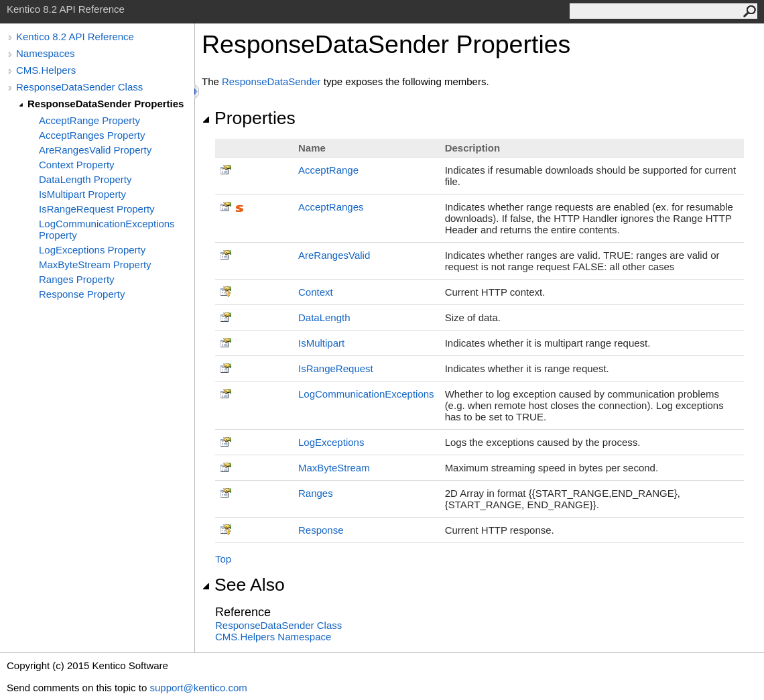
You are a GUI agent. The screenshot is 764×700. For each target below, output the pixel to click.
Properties (249, 118)
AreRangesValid (334, 255)
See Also (243, 585)
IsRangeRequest (336, 368)
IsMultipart (321, 343)
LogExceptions (331, 442)
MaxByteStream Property (95, 265)
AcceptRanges (331, 207)
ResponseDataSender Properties (106, 104)
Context (316, 292)
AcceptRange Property (89, 120)
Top (223, 559)
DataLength (324, 317)
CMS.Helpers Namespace (273, 637)
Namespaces (46, 53)
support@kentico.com (198, 688)
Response (321, 530)
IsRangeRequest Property (97, 209)
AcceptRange (328, 170)
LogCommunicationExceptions (366, 394)
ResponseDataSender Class (79, 87)
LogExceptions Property (92, 250)
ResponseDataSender (271, 81)
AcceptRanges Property (92, 135)
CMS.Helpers (46, 70)
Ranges (316, 493)
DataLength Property (85, 179)
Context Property (77, 165)
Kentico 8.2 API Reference (75, 37)
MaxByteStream (334, 468)
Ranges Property (77, 279)
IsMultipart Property (82, 194)
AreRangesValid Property (95, 150)
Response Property (82, 294)
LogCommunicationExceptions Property (107, 229)
